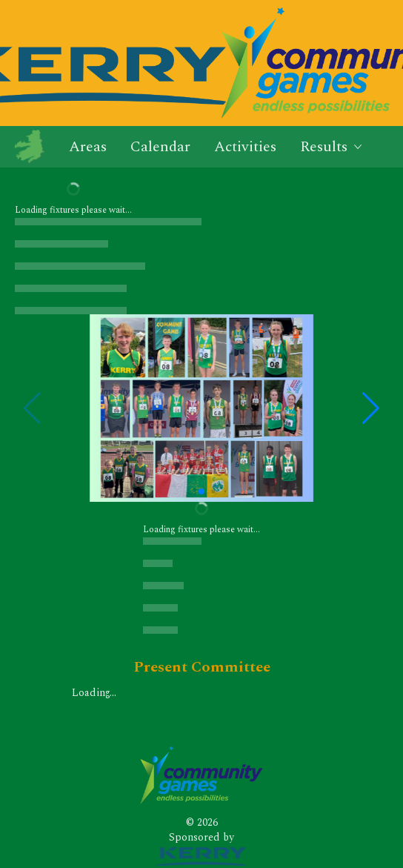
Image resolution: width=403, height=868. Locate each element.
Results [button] (332, 147)
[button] (371, 408)
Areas (88, 147)
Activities (245, 147)
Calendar (160, 147)
